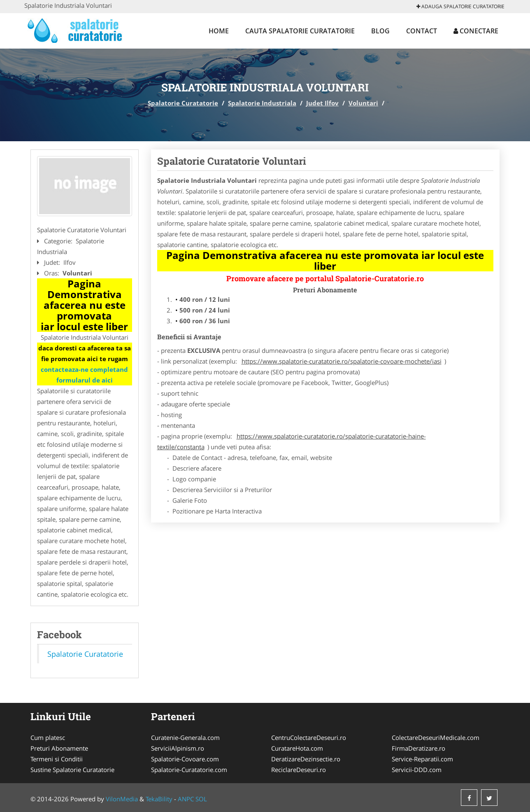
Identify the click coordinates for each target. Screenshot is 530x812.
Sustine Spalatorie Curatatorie (72, 770)
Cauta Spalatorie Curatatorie (300, 31)
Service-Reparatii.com (422, 759)
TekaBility (159, 799)
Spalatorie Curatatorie (183, 103)
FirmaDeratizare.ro (418, 748)
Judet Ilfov (322, 103)
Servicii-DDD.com (417, 770)
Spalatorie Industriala (262, 103)
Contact (422, 31)
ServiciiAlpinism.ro (178, 748)
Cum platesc (48, 737)
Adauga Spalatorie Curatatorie (460, 6)
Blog (380, 31)
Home (219, 31)
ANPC (186, 799)
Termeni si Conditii (57, 759)
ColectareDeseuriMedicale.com (436, 737)
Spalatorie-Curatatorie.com (189, 770)
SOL (201, 799)
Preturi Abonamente (59, 748)
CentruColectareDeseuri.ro (309, 737)
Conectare (476, 31)
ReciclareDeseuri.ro (299, 770)
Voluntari (363, 103)
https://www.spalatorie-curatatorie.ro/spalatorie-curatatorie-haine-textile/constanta (292, 441)
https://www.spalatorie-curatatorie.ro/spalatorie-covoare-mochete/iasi (342, 361)
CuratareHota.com (297, 748)
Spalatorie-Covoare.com (185, 759)
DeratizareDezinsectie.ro (306, 759)
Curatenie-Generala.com (185, 737)
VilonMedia (122, 799)
